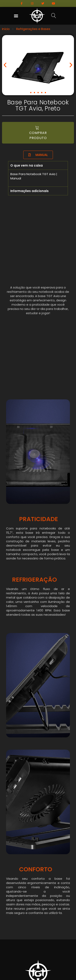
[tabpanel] (38, 178)
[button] (16, 16)
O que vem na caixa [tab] (27, 165)
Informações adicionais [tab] (29, 191)
